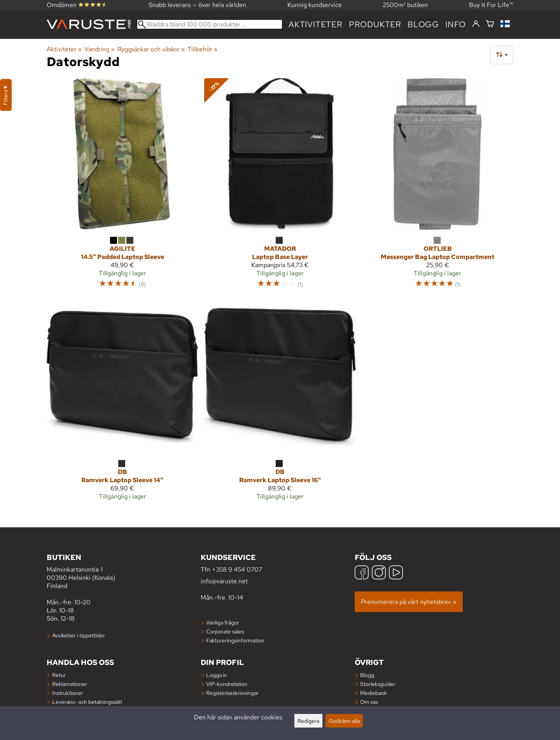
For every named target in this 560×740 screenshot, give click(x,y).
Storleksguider (378, 684)
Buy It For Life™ (491, 5)
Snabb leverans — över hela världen (197, 5)
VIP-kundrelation (227, 684)
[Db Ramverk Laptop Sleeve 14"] (122, 404)
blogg (423, 24)
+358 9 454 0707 (237, 569)
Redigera (308, 721)
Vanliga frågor (223, 622)
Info (456, 24)
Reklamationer (70, 684)
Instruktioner (68, 693)
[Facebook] (362, 573)
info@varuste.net (224, 581)
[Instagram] (379, 573)
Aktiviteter (316, 24)
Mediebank (374, 693)
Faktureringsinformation (235, 640)
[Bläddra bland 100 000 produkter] (210, 24)
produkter (375, 24)
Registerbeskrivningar (232, 693)
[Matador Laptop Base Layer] (280, 187)
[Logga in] (476, 24)
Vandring (99, 49)
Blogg (367, 675)
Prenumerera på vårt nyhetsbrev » (409, 602)
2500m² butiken (405, 5)
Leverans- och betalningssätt (87, 702)
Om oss (369, 702)
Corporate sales (225, 631)
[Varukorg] (490, 24)
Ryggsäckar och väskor (151, 49)
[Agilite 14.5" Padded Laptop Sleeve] (122, 187)
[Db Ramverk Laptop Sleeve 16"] (280, 404)
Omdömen (77, 5)
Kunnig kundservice (315, 5)
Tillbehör (202, 49)
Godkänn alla (344, 721)
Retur (59, 675)
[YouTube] (396, 573)
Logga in (217, 675)
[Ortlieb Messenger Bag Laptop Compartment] (438, 187)
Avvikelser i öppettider (79, 635)
